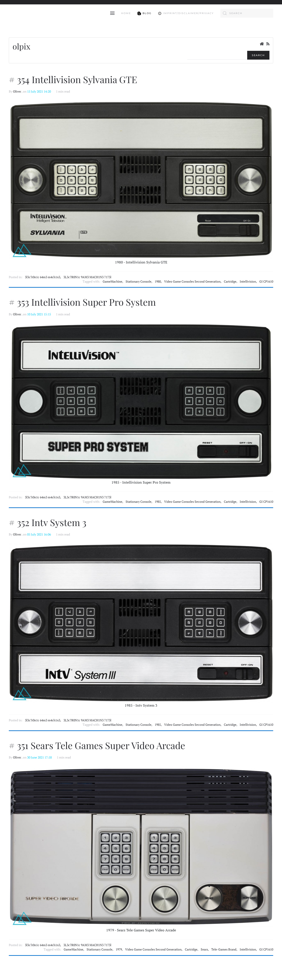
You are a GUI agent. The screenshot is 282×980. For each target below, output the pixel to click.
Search (258, 55)
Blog (145, 13)
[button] (112, 13)
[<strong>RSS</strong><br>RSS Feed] (268, 44)
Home (126, 13)
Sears (204, 949)
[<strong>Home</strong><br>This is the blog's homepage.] (262, 44)
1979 (119, 949)
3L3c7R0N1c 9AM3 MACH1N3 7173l (87, 277)
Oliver (17, 91)
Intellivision (248, 282)
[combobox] (247, 13)
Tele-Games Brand (224, 949)
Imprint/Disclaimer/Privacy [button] (186, 13)
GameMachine (112, 282)
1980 (158, 282)
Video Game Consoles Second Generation (192, 282)
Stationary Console (138, 282)
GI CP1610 (266, 282)
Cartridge (230, 282)
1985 (158, 502)
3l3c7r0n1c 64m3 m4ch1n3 (43, 277)
